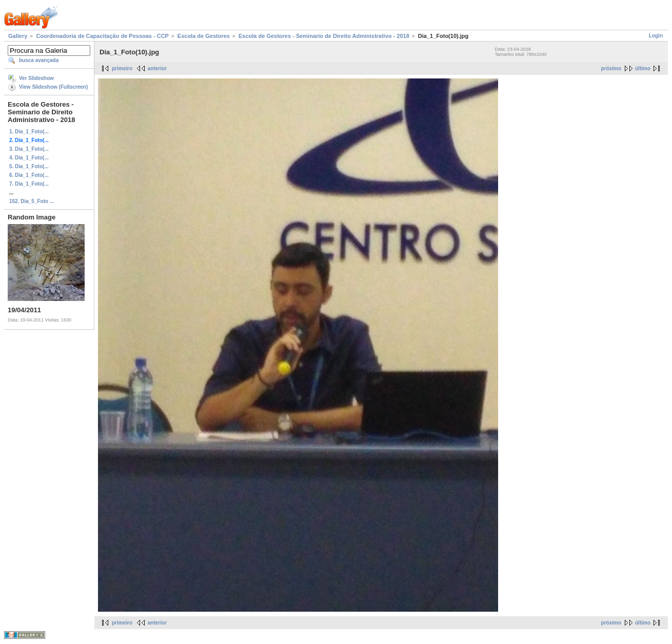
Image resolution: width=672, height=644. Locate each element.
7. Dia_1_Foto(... (29, 184)
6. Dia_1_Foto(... (29, 175)
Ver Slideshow (36, 78)
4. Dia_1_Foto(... (29, 158)
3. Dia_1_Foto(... (29, 149)
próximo (611, 68)
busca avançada (39, 60)
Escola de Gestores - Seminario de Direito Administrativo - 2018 (324, 36)
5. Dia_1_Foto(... (29, 166)
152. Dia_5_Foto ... (32, 201)
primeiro (122, 68)
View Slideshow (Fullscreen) (53, 87)
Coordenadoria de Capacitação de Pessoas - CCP (102, 36)
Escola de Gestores (204, 36)
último (643, 68)
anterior (157, 68)
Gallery (18, 36)
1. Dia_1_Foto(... (29, 132)
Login (656, 36)
